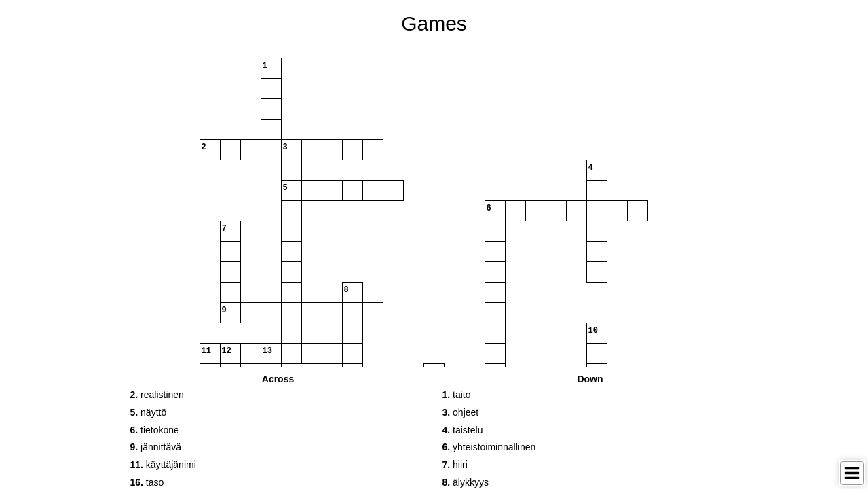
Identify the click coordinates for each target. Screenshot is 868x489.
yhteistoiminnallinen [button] (489, 447)
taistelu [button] (463, 430)
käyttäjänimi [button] (163, 465)
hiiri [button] (455, 465)
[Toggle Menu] (852, 473)
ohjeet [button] (461, 412)
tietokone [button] (155, 430)
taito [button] (457, 395)
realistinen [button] (157, 395)
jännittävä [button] (156, 447)
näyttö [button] (149, 412)
